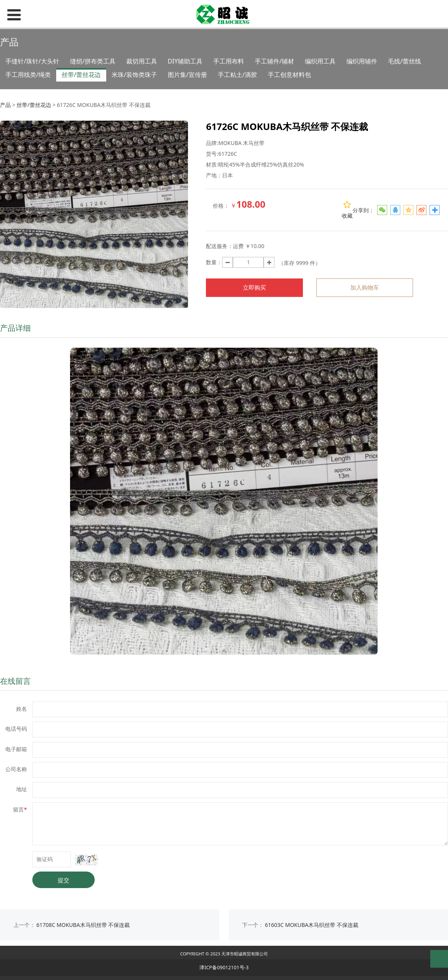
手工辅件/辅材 (274, 61)
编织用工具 (320, 61)
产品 (5, 105)
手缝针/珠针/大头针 (32, 61)
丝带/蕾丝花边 (81, 75)
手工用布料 (229, 61)
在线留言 (15, 681)
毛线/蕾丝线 (405, 61)
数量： (214, 262)
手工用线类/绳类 (28, 75)
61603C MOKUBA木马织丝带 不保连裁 (312, 925)
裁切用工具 (142, 61)
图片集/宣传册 (187, 75)
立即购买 (254, 287)
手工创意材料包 (289, 75)
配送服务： (219, 246)
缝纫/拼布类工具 (93, 61)
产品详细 (15, 328)
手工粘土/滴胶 (237, 75)
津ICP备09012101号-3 (224, 967)
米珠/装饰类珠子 (134, 75)
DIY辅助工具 (185, 61)
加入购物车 (365, 287)
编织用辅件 (362, 61)
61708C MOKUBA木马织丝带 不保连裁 (83, 925)
